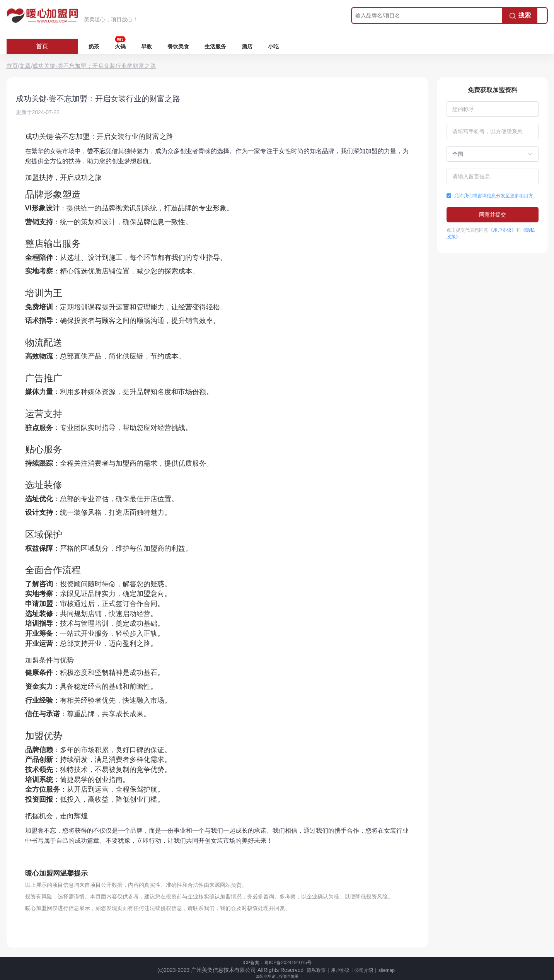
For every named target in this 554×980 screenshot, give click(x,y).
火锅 (120, 46)
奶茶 (94, 46)
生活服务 (215, 46)
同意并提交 (493, 215)
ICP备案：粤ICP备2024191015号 (277, 963)
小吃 (273, 46)
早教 (147, 46)
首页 (42, 46)
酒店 (247, 46)
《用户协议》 (502, 230)
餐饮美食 (178, 46)
